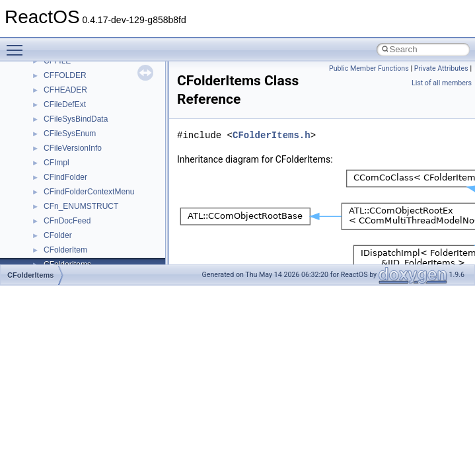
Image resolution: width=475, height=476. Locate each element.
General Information (57, 230)
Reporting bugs (49, 128)
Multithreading (47, 172)
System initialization (57, 157)
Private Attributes (441, 68)
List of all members (442, 83)
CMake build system (58, 85)
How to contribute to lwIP (66, 70)
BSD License (45, 216)
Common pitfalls (51, 99)
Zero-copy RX (47, 143)
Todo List (38, 245)
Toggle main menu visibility (18, 44)
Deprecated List (50, 259)
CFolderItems (30, 275)
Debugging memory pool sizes (76, 114)
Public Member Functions (369, 68)
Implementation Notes (61, 201)
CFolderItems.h (272, 135)
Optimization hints (54, 186)
